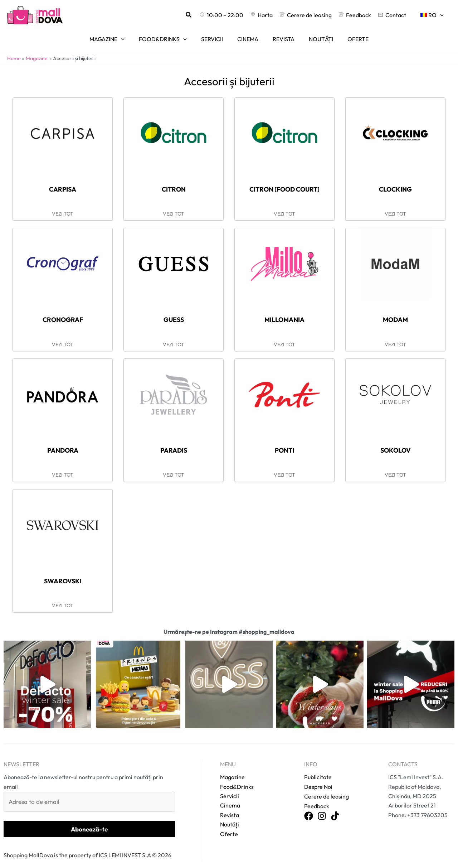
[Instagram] (322, 808)
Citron (174, 179)
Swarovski (63, 572)
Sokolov (396, 441)
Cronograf (63, 310)
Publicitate (318, 769)
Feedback (317, 797)
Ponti (285, 441)
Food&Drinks (237, 778)
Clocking (396, 179)
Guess (174, 310)
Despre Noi (318, 778)
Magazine (232, 769)
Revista (230, 807)
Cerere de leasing (327, 788)
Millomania (284, 310)
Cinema (230, 797)
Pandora (63, 441)
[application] (442, 15)
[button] (206, 15)
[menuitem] (433, 15)
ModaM (396, 310)
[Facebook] (309, 808)
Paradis (174, 441)
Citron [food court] (284, 179)
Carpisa (63, 179)
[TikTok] (335, 808)
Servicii (230, 788)
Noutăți (230, 816)
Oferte (229, 826)
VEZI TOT (63, 204)
